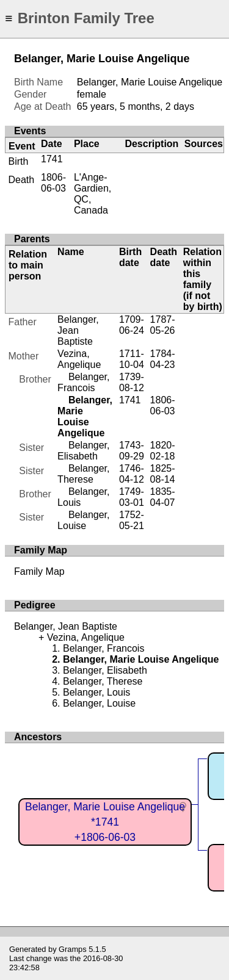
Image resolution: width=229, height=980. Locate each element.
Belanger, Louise (83, 520)
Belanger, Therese (83, 474)
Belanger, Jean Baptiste (78, 330)
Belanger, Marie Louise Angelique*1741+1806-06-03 (105, 822)
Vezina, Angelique (79, 359)
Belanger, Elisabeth (83, 451)
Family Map (39, 571)
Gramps (73, 949)
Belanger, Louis (96, 692)
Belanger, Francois (83, 382)
